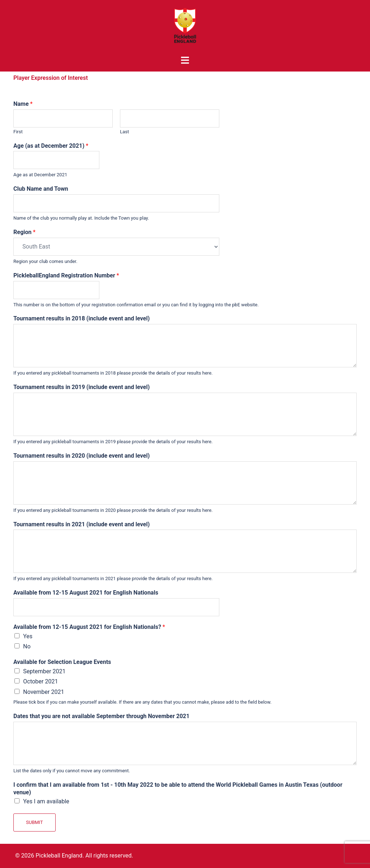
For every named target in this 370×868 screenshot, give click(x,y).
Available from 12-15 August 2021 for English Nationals (86, 593)
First (18, 132)
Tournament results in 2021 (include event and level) (81, 524)
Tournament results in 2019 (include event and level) (81, 387)
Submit (35, 822)
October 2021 (40, 681)
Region (24, 232)
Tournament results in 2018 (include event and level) (81, 318)
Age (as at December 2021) (51, 146)
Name (23, 104)
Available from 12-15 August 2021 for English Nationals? (89, 627)
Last (124, 132)
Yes (28, 636)
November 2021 (44, 692)
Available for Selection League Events (62, 662)
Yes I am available (46, 801)
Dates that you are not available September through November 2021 (101, 716)
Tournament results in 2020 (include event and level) (81, 456)
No (27, 646)
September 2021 (44, 671)
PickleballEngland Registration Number (66, 275)
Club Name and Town (41, 189)
